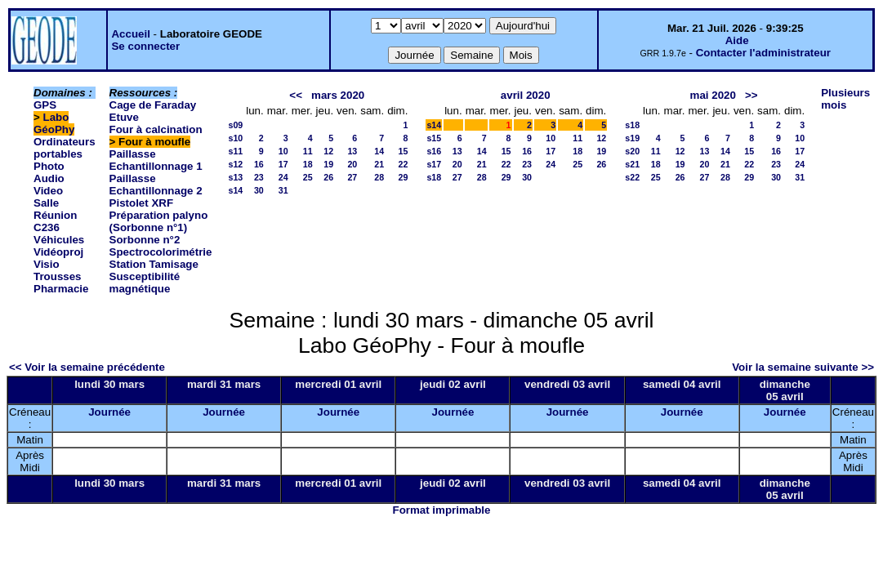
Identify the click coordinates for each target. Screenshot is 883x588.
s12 (235, 164)
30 (259, 190)
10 (283, 151)
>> (751, 95)
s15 (434, 138)
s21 (632, 164)
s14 (235, 190)
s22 (632, 177)
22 (404, 164)
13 (352, 151)
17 (283, 164)
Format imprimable (442, 510)
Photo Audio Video (49, 178)
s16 (434, 151)
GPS (45, 105)
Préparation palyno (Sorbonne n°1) (159, 221)
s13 (235, 177)
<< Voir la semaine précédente (87, 367)
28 (379, 177)
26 (328, 177)
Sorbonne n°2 (145, 240)
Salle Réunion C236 (55, 215)
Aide (737, 40)
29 (404, 177)
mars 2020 (338, 95)
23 (259, 177)
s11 (235, 151)
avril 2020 (526, 95)
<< (296, 95)
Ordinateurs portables (65, 148)
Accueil (130, 34)
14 (379, 151)
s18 (434, 177)
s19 (632, 138)
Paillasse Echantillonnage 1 (156, 160)
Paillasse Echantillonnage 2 (156, 185)
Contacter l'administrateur (763, 53)
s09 (235, 125)
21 (379, 164)
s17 (434, 164)
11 (308, 151)
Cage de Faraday (153, 105)
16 (259, 164)
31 (283, 190)
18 (308, 164)
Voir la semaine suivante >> (803, 367)
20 (352, 164)
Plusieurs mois (845, 99)
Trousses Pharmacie (61, 283)
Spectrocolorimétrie (161, 252)
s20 (632, 151)
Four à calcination (156, 129)
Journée (109, 412)
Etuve (124, 117)
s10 (235, 138)
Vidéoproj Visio (58, 258)
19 (328, 164)
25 (308, 177)
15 (404, 151)
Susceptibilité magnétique (145, 283)
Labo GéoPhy (54, 123)
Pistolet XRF (142, 203)
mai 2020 (713, 95)
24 (283, 177)
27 (352, 177)
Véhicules (59, 240)
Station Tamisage (154, 264)
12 (328, 151)
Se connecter (145, 46)
